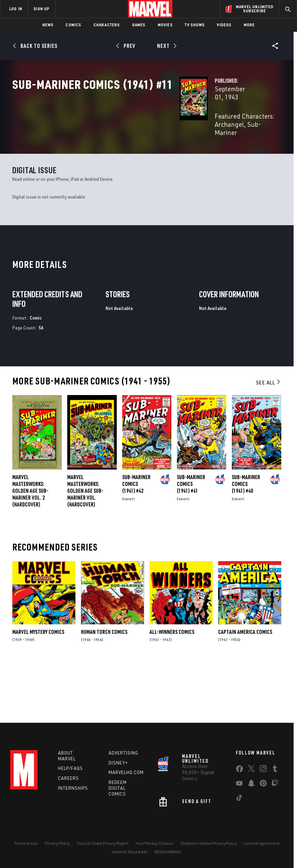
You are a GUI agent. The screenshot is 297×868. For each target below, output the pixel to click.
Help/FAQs (70, 771)
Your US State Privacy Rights (103, 846)
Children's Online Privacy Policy (209, 846)
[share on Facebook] (239, 773)
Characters (107, 25)
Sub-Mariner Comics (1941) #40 (246, 545)
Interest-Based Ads (130, 854)
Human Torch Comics (104, 693)
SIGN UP (41, 9)
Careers (68, 781)
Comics (73, 25)
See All (269, 444)
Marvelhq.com (126, 775)
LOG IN (16, 9)
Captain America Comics (245, 693)
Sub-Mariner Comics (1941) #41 (191, 545)
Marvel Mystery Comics (38, 693)
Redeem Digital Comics (118, 791)
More (249, 25)
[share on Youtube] (239, 787)
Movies (165, 25)
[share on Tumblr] (275, 773)
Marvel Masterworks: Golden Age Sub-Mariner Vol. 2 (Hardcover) (30, 552)
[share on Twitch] (275, 787)
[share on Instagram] (263, 773)
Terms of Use (26, 846)
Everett (129, 560)
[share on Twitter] (251, 773)
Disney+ (118, 765)
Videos (224, 25)
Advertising (123, 756)
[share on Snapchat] (251, 787)
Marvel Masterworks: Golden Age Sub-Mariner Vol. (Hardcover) (85, 552)
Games (139, 25)
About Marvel (67, 758)
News (48, 25)
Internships (73, 791)
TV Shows (195, 25)
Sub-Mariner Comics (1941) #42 (136, 545)
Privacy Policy (57, 846)
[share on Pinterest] (263, 787)
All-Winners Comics (172, 693)
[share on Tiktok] (239, 802)
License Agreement (262, 846)
